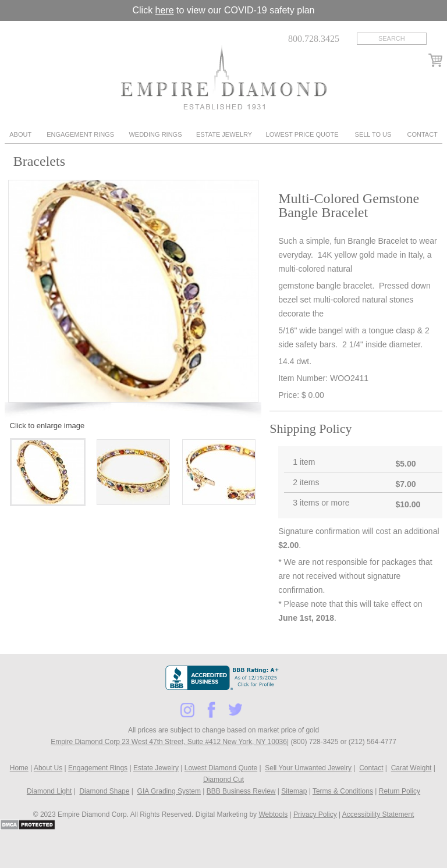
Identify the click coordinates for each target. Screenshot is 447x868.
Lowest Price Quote (302, 134)
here (165, 10)
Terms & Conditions (343, 791)
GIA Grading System (169, 791)
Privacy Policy (315, 814)
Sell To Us (373, 134)
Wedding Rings (155, 134)
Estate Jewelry (224, 134)
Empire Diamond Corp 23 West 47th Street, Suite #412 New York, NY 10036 (169, 742)
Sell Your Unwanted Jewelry (308, 768)
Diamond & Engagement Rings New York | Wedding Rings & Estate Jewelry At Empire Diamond (224, 77)
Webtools (273, 814)
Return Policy (400, 791)
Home (19, 768)
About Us (48, 768)
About (20, 134)
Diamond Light (49, 791)
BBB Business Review (241, 791)
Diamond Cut (223, 780)
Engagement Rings (80, 134)
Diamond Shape (104, 791)
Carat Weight (411, 768)
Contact (422, 134)
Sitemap (294, 791)
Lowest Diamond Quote (221, 768)
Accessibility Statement (378, 814)
